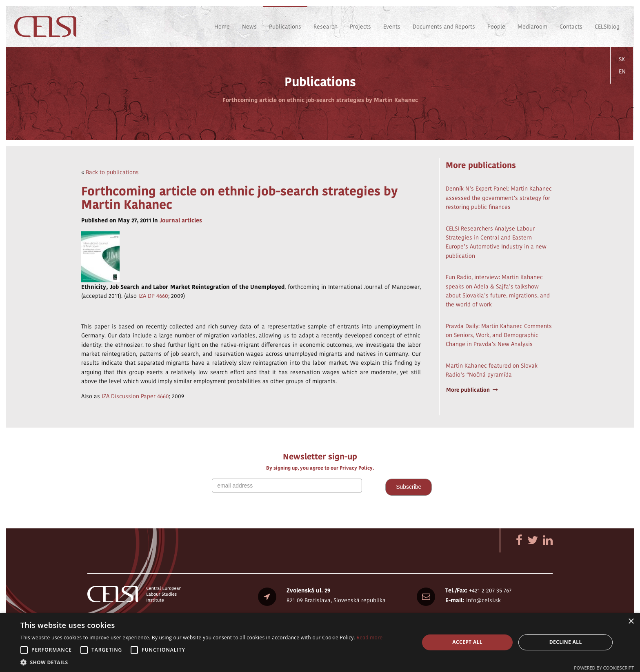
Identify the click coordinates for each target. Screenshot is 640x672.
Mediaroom (532, 27)
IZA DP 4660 (153, 296)
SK (622, 59)
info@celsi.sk (483, 600)
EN (622, 71)
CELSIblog (607, 27)
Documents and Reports (444, 27)
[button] (201, 662)
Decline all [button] (566, 642)
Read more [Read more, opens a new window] (369, 638)
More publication (472, 390)
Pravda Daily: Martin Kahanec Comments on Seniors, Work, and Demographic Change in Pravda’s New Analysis (499, 335)
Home (222, 27)
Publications (285, 27)
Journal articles (181, 220)
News (249, 27)
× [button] (631, 622)
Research (326, 27)
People (496, 27)
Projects (360, 27)
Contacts (571, 27)
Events (392, 27)
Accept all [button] (467, 642)
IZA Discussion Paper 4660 (135, 396)
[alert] (320, 642)
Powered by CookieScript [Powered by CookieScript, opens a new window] (604, 668)
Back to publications (112, 172)
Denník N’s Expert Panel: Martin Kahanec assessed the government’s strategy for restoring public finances (499, 198)
